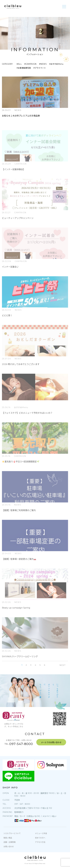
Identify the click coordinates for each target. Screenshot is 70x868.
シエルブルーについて (12, 833)
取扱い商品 (8, 838)
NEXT (62, 665)
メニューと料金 (41, 833)
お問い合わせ (9, 846)
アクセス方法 (40, 842)
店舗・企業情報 (10, 842)
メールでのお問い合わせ (51, 742)
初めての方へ (40, 838)
